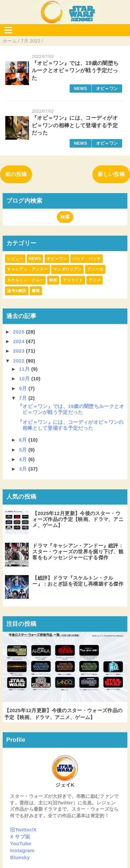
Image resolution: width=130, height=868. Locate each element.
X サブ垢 (20, 837)
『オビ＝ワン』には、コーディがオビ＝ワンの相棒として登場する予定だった (75, 125)
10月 (25, 378)
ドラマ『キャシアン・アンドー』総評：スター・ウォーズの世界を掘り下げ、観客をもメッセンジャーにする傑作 (78, 551)
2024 (20, 341)
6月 (24, 440)
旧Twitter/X (23, 830)
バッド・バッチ (86, 259)
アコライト (73, 280)
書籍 (36, 291)
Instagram (22, 850)
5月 (24, 450)
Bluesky (20, 857)
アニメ (95, 280)
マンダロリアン (67, 269)
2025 (20, 332)
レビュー (15, 259)
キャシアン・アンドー (27, 269)
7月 (24, 398)
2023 (20, 351)
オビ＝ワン (107, 88)
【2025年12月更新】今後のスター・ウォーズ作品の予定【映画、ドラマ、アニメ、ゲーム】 (78, 519)
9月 (24, 388)
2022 (20, 361)
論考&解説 (16, 291)
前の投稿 (16, 174)
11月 (25, 369)
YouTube (20, 843)
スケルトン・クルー (25, 280)
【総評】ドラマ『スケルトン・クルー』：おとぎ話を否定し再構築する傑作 (78, 581)
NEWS (81, 88)
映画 (53, 280)
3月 (24, 469)
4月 (24, 459)
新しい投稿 (111, 174)
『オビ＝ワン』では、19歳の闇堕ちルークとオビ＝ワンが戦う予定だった (75, 71)
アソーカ (95, 269)
